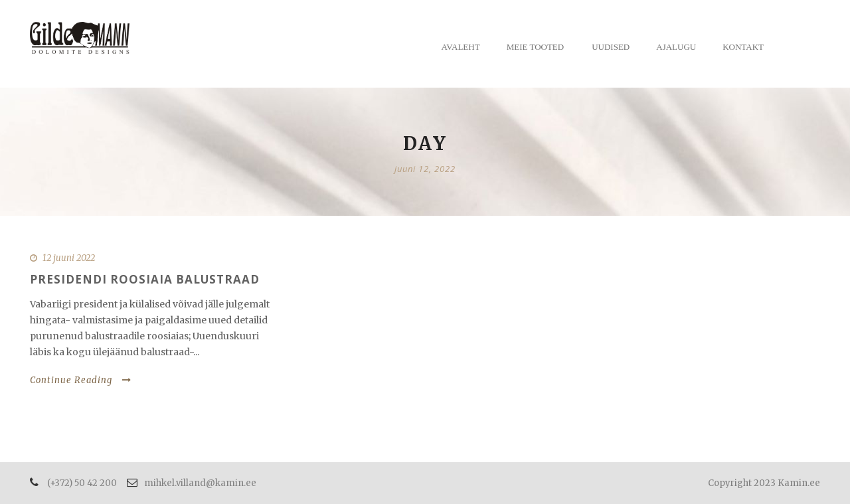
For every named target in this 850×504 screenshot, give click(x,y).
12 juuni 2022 (69, 258)
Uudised (611, 47)
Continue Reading (81, 380)
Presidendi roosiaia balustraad (145, 279)
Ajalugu (676, 47)
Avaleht (461, 47)
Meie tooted (536, 47)
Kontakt (743, 47)
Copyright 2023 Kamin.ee (764, 483)
